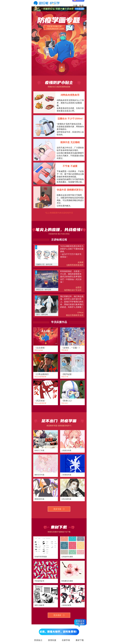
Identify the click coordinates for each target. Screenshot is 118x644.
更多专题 (59, 509)
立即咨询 (79, 9)
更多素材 (59, 615)
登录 (81, 3)
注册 (75, 3)
